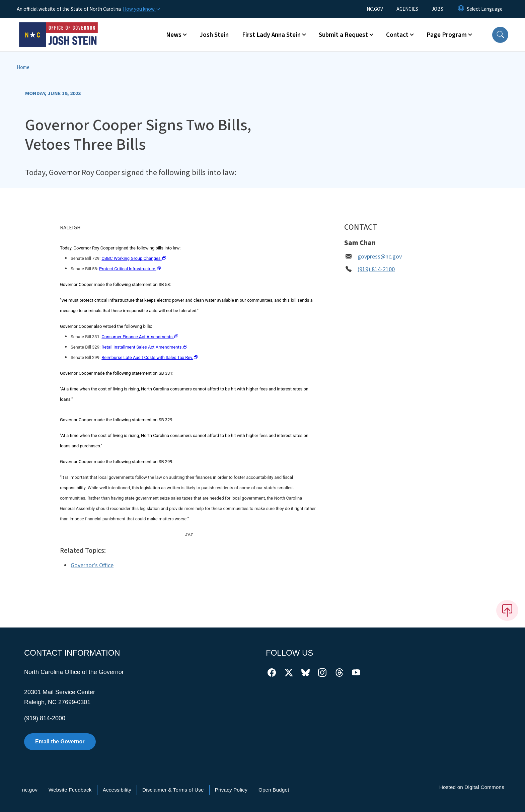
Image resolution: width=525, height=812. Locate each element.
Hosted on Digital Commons (472, 787)
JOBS (437, 9)
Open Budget (274, 790)
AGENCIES (407, 9)
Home (23, 67)
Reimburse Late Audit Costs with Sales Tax (150, 357)
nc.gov (30, 790)
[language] (485, 9)
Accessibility (117, 790)
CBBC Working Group (134, 258)
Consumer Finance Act (140, 337)
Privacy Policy (231, 790)
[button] (500, 35)
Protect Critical (130, 269)
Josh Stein (214, 35)
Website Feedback (70, 790)
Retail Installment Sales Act (144, 347)
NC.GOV (375, 9)
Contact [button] (397, 35)
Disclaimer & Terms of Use (173, 790)
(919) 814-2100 (376, 269)
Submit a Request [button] (343, 35)
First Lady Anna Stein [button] (271, 35)
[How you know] (141, 9)
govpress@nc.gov (380, 257)
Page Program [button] (447, 35)
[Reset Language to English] (461, 9)
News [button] (174, 35)
